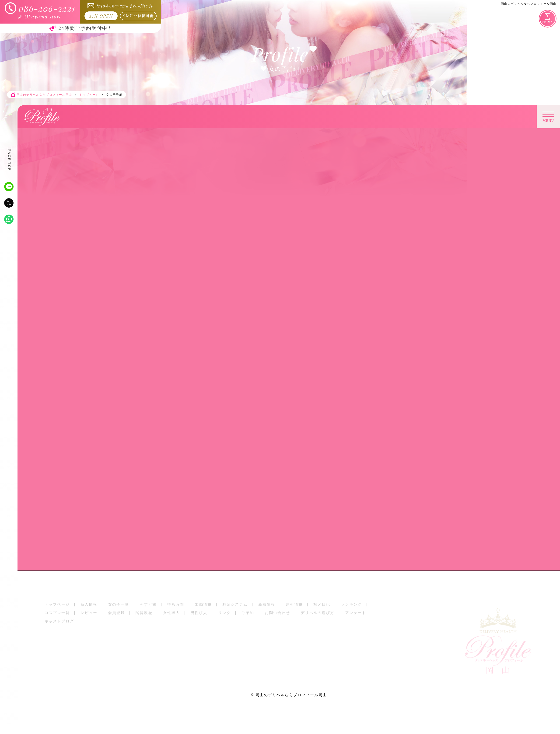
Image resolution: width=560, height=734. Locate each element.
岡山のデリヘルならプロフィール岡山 (291, 695)
